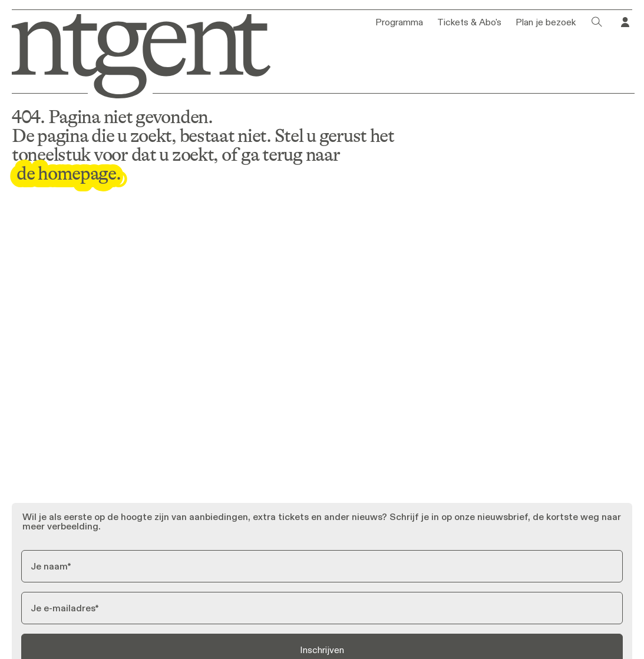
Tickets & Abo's (469, 22)
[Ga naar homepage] (135, 54)
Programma (399, 22)
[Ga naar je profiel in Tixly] (625, 22)
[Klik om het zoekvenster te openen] (597, 22)
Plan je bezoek (546, 22)
